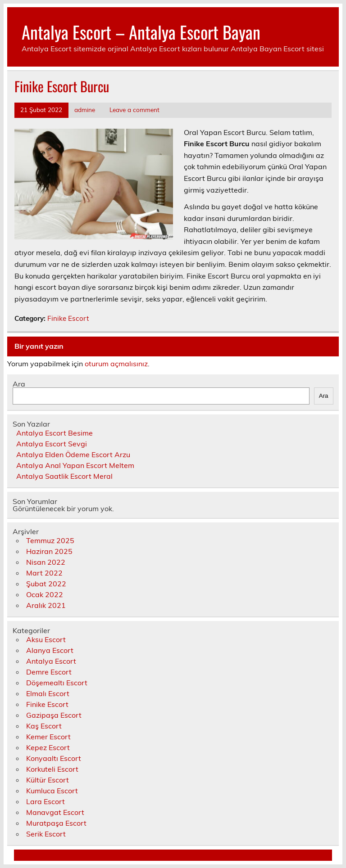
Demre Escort (49, 672)
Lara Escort (46, 801)
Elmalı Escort (48, 693)
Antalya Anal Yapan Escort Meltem (75, 465)
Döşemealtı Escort (57, 683)
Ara (19, 384)
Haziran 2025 (49, 551)
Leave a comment (134, 110)
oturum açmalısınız (116, 364)
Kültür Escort (48, 780)
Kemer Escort (48, 737)
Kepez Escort (48, 747)
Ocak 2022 (45, 594)
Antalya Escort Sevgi (52, 444)
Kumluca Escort (52, 791)
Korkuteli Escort (52, 769)
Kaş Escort (44, 726)
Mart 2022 (44, 573)
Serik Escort (46, 834)
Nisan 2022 (46, 562)
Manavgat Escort (55, 812)
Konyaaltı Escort (54, 758)
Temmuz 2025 (50, 540)
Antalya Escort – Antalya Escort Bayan (141, 32)
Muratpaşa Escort (56, 823)
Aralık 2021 (46, 605)
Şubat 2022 (46, 584)
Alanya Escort (50, 650)
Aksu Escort (46, 639)
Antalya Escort (51, 661)
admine (85, 110)
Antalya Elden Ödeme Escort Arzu (73, 454)
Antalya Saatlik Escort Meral (64, 476)
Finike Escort (68, 318)
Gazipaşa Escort (54, 715)
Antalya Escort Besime (55, 433)
